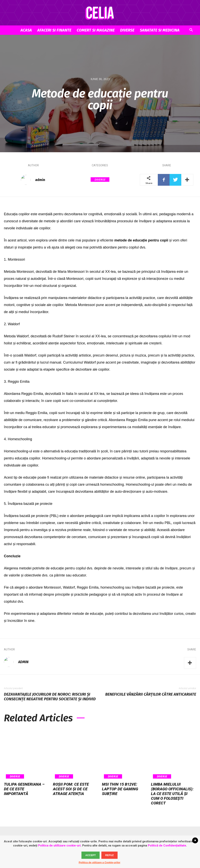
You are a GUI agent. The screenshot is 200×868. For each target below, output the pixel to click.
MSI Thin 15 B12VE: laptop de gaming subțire (120, 789)
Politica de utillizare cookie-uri (59, 845)
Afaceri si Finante (54, 30)
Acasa (26, 30)
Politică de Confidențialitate (167, 845)
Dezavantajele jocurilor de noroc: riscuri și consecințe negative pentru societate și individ (50, 697)
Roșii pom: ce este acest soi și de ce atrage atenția (71, 789)
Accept (91, 855)
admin (40, 180)
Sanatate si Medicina (160, 30)
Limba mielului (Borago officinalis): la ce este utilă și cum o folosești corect (172, 794)
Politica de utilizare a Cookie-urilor (100, 862)
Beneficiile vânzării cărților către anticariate (151, 694)
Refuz (109, 855)
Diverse (127, 30)
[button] (191, 30)
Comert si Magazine (96, 30)
